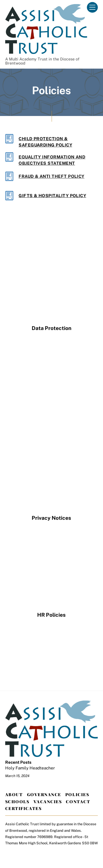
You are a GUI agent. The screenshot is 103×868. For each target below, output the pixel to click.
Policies (77, 794)
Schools (17, 802)
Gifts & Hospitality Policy (52, 196)
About (14, 794)
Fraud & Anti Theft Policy (51, 176)
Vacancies (48, 802)
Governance (44, 794)
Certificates (23, 808)
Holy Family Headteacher (30, 768)
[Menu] (92, 7)
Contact (78, 802)
